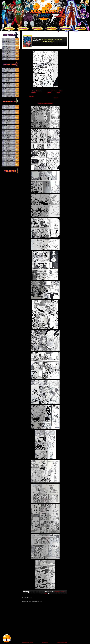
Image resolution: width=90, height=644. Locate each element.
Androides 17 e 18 (6, 108)
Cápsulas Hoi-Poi (6, 111)
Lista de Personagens (7, 145)
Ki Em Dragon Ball (6, 140)
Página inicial (45, 642)
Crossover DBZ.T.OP (7, 73)
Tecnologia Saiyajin (7, 163)
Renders (4, 93)
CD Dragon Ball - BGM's (8, 69)
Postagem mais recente (28, 642)
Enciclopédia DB (6, 123)
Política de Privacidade (7, 49)
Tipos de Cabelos (6, 165)
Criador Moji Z (6, 71)
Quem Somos (5, 46)
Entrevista (4, 125)
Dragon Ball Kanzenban (8, 121)
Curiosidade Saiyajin (7, 115)
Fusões (4, 130)
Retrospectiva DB (6, 51)
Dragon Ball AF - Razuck (8, 54)
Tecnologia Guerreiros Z (8, 160)
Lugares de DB (6, 148)
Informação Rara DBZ (7, 133)
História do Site (6, 41)
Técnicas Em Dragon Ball (8, 158)
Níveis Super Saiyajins (7, 150)
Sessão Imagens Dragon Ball (9, 96)
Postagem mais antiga (62, 642)
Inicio (4, 39)
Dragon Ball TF (6, 56)
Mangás (4, 88)
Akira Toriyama (6, 106)
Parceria (4, 44)
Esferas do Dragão (6, 128)
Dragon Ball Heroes (7, 118)
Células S (4, 113)
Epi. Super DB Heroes (7, 78)
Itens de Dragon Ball (7, 135)
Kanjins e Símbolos (7, 138)
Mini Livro (5, 91)
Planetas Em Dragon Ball (8, 153)
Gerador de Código (6, 81)
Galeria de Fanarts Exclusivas (9, 59)
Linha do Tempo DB (7, 143)
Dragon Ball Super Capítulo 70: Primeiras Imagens (52, 41)
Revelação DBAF (6, 155)
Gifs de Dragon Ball (7, 83)
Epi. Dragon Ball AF (7, 76)
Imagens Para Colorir (7, 86)
